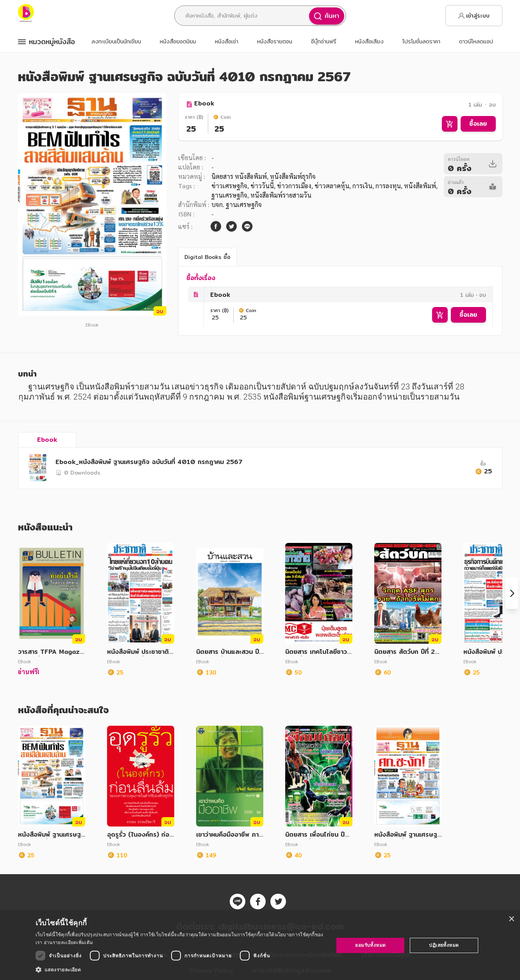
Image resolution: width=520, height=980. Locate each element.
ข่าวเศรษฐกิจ (229, 186)
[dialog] (260, 945)
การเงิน (362, 186)
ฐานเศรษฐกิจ (229, 195)
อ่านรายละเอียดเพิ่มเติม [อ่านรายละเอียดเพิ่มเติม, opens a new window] (68, 942)
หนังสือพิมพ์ (420, 186)
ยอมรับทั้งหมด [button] (370, 945)
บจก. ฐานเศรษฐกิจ (237, 204)
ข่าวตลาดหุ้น (332, 186)
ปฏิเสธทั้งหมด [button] (444, 945)
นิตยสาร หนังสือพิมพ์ (239, 176)
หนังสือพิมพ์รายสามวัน (281, 195)
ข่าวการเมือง (294, 186)
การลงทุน (388, 186)
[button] (180, 969)
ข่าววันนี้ (262, 186)
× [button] (511, 919)
